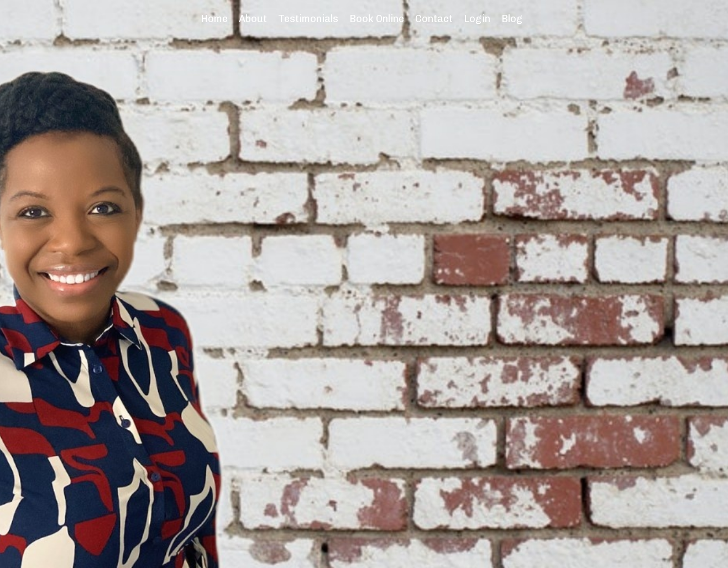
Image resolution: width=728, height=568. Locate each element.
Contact (434, 19)
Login (477, 19)
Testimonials (308, 19)
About (253, 19)
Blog (512, 19)
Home (214, 19)
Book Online (377, 19)
